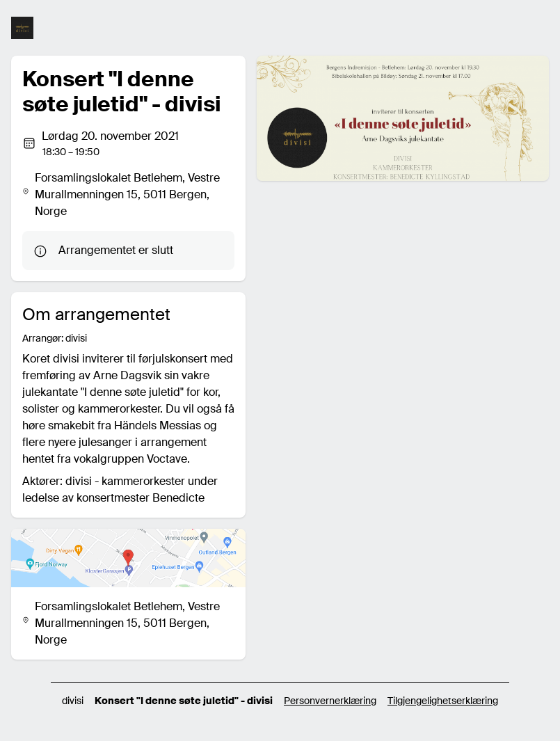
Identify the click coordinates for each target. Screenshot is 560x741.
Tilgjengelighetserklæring (443, 701)
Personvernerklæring (330, 701)
